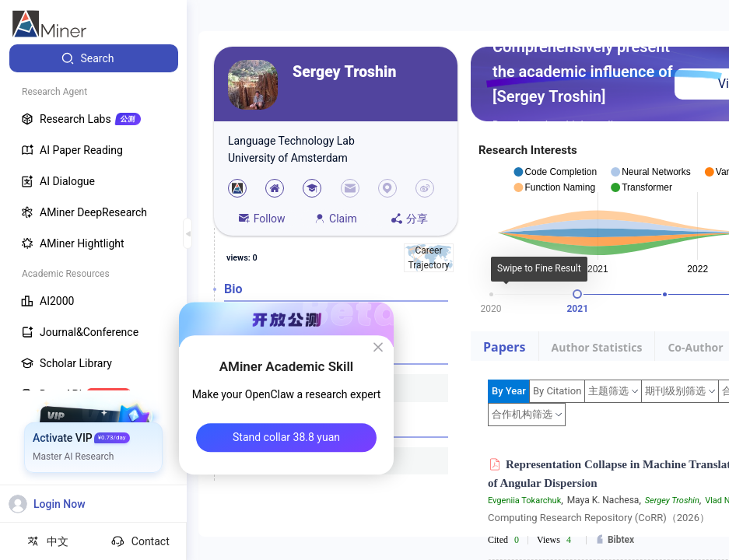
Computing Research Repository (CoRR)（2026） (599, 518)
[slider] (577, 294)
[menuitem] (94, 58)
